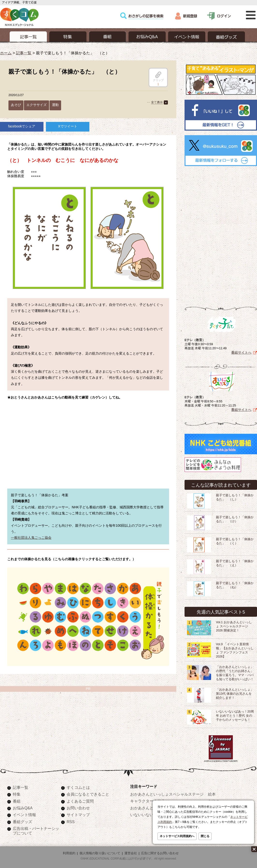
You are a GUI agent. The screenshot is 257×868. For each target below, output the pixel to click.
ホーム (6, 53)
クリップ (158, 77)
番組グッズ (22, 822)
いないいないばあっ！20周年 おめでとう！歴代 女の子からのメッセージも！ (235, 716)
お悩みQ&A (23, 808)
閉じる (205, 836)
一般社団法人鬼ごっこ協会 (31, 538)
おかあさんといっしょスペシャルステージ (167, 794)
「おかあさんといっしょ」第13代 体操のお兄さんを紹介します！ (235, 694)
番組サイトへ (241, 352)
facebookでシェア (22, 126)
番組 (17, 801)
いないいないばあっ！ (150, 815)
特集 (17, 794)
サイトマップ (78, 815)
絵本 (212, 794)
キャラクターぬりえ (148, 801)
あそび (16, 105)
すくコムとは (78, 787)
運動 (55, 105)
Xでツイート (68, 126)
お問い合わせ (78, 808)
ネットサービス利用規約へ (177, 836)
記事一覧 (24, 53)
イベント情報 (24, 815)
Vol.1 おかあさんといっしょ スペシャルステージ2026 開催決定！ (234, 626)
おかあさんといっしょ (150, 808)
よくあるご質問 (80, 801)
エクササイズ (36, 105)
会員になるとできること (88, 794)
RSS (71, 822)
